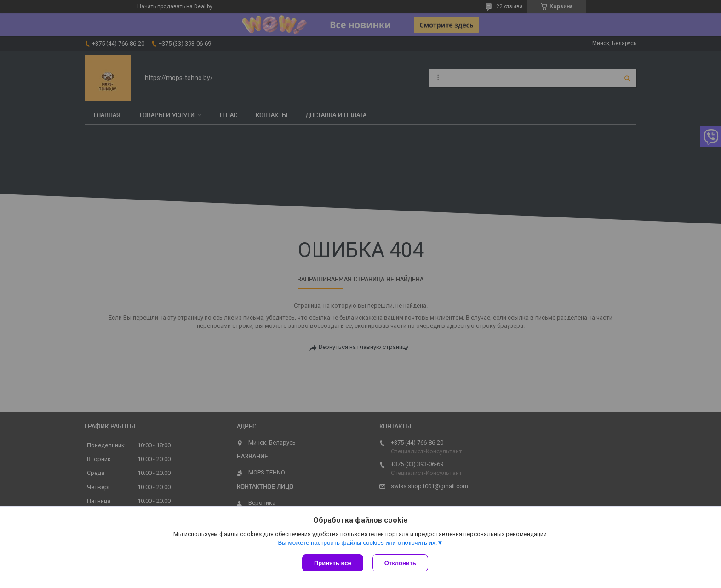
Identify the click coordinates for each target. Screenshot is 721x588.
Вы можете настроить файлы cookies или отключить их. (357, 543)
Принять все (333, 563)
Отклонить (400, 563)
